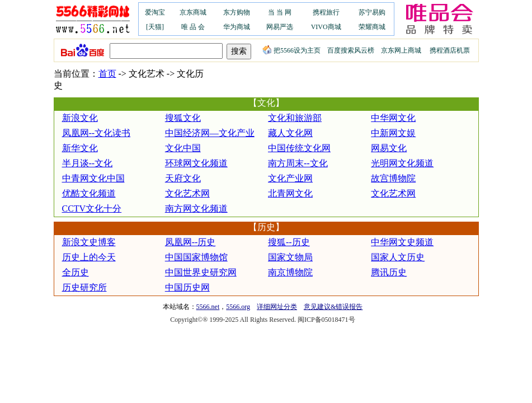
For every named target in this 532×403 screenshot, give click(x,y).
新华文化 (80, 148)
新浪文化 (80, 118)
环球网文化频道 (196, 163)
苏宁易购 (372, 12)
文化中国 (183, 148)
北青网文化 (290, 193)
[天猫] (155, 27)
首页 (107, 74)
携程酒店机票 (450, 50)
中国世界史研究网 (201, 272)
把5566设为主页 (291, 50)
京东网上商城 (401, 50)
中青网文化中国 (93, 178)
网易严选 (280, 27)
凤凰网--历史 (190, 242)
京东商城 (193, 12)
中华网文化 (393, 118)
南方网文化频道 (196, 208)
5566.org (238, 307)
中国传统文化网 (299, 148)
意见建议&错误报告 (333, 307)
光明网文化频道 (402, 163)
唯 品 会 (193, 27)
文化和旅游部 (295, 118)
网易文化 (389, 148)
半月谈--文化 (88, 163)
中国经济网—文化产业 (210, 133)
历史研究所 (84, 287)
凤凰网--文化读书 (96, 133)
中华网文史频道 (402, 242)
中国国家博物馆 (196, 257)
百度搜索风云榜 (351, 50)
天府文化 (183, 178)
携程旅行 (326, 12)
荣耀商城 (372, 27)
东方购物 (237, 12)
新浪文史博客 (89, 242)
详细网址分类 (277, 307)
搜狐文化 (183, 118)
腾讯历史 (389, 272)
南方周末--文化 (298, 163)
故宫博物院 (393, 178)
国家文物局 (290, 257)
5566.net (208, 307)
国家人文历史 (398, 257)
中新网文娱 (393, 133)
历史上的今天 (89, 257)
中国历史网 (187, 287)
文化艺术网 (187, 193)
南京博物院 (290, 272)
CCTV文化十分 (92, 208)
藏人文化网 (290, 133)
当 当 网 (280, 12)
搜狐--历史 (289, 242)
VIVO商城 (326, 27)
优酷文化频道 (89, 193)
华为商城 (237, 27)
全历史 (76, 272)
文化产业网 (290, 178)
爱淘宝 (155, 12)
